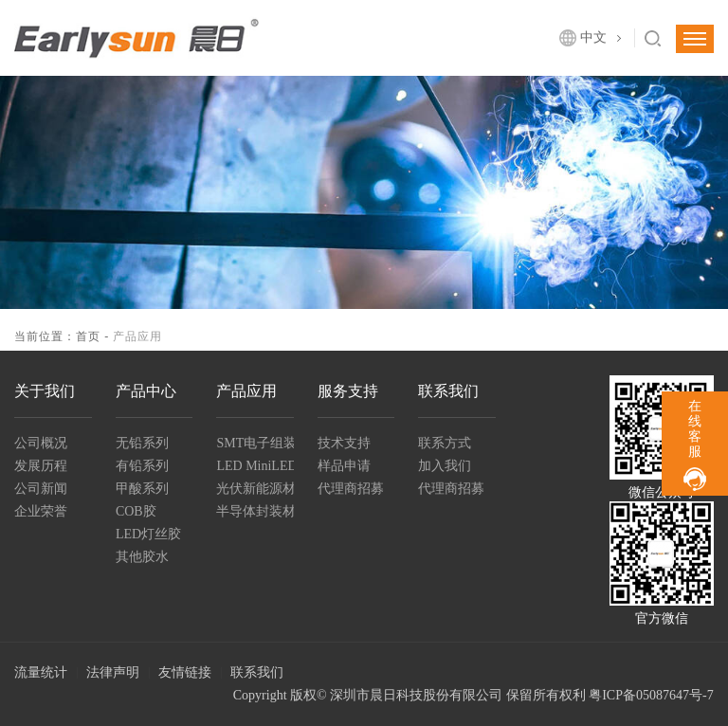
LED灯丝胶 (148, 534)
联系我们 (448, 391)
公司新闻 (41, 489)
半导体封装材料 (255, 511)
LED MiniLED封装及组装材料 (255, 466)
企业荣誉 (41, 511)
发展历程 (41, 466)
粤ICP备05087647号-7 (651, 695)
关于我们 (45, 391)
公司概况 (41, 443)
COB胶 (136, 511)
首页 (88, 336)
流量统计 (41, 672)
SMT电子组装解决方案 (255, 443)
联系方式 (445, 443)
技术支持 (344, 443)
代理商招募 (351, 489)
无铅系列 (142, 443)
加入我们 (445, 466)
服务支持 (348, 391)
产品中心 (146, 391)
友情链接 (185, 672)
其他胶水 (142, 557)
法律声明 (113, 672)
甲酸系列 (142, 489)
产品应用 (246, 391)
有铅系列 (142, 466)
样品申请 (344, 466)
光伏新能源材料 (255, 489)
